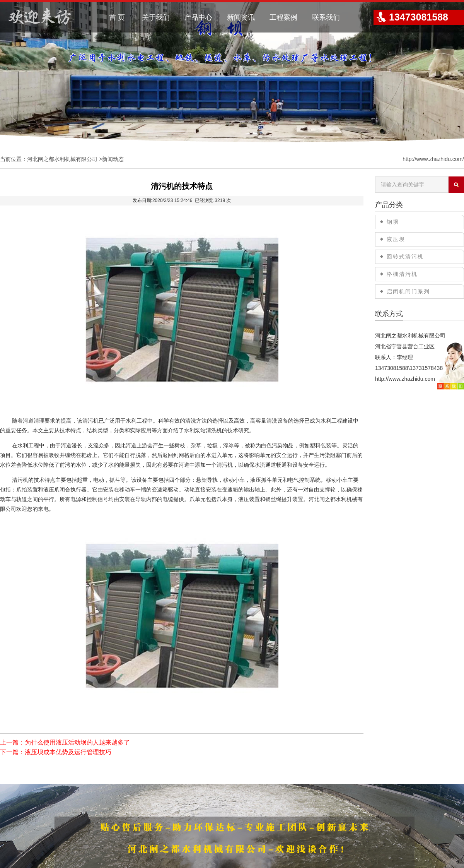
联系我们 (326, 17)
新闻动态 (113, 159)
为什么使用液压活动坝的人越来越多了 (77, 742)
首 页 (117, 17)
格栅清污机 (402, 274)
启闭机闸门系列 (408, 291)
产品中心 (198, 17)
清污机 (90, 421)
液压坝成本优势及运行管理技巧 (68, 752)
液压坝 (396, 239)
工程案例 (283, 17)
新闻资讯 (241, 17)
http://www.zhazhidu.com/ (433, 159)
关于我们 (156, 17)
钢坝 (393, 222)
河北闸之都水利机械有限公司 (62, 159)
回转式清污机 (405, 257)
